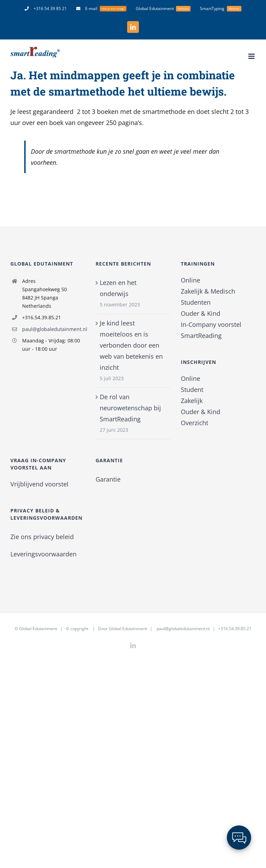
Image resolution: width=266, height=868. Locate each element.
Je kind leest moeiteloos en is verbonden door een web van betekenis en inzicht (131, 345)
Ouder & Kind (201, 313)
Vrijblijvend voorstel (39, 484)
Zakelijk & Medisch (208, 291)
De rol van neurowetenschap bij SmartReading (130, 408)
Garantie (108, 479)
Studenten (196, 302)
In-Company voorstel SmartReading (211, 330)
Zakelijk (192, 401)
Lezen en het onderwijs (118, 288)
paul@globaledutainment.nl (54, 329)
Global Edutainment (38, 629)
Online (190, 280)
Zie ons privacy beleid (42, 537)
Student (192, 390)
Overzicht (194, 423)
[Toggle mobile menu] (252, 56)
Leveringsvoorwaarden (43, 554)
